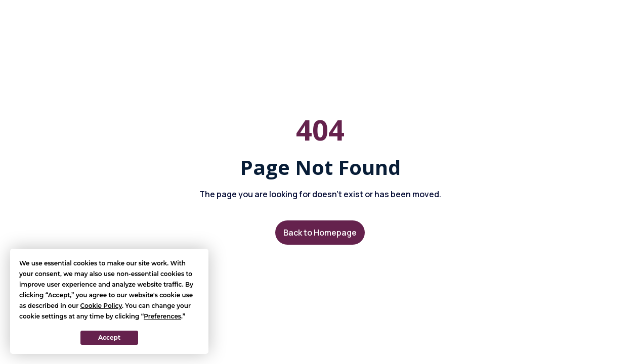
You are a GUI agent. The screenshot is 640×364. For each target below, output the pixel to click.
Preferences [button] (162, 316)
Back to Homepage (320, 233)
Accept (109, 337)
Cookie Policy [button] (101, 306)
